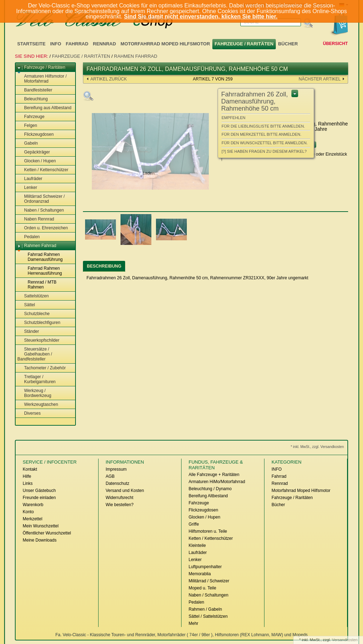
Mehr (193, 623)
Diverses (29, 414)
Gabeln (28, 144)
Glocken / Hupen (37, 161)
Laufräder (30, 179)
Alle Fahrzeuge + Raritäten (214, 475)
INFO (55, 44)
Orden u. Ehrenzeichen (43, 228)
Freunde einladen (39, 498)
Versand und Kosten (125, 491)
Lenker (27, 188)
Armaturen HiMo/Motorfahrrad (217, 482)
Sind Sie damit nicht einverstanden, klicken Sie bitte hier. (201, 16)
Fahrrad (77, 44)
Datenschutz (118, 483)
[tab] (104, 266)
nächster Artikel (320, 79)
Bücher (288, 44)
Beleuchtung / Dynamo (210, 489)
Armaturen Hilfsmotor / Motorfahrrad (42, 79)
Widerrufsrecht (119, 498)
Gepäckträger (34, 152)
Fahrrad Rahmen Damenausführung (42, 257)
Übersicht (335, 44)
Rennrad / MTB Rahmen (39, 285)
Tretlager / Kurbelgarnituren (37, 379)
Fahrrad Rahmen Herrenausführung (41, 271)
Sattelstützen (33, 296)
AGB (110, 476)
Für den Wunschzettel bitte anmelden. (265, 143)
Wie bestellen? (120, 505)
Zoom (88, 96)
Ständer (28, 332)
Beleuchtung (33, 99)
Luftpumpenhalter (205, 567)
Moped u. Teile (202, 588)
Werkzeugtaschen (38, 405)
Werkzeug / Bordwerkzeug (34, 393)
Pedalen (29, 237)
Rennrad (104, 44)
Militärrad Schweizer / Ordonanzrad (41, 199)
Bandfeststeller (35, 90)
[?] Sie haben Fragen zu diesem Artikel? (264, 151)
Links (28, 483)
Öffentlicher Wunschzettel (47, 533)
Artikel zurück (109, 79)
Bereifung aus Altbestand (44, 108)
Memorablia (200, 574)
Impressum (116, 469)
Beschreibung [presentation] (104, 266)
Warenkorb (33, 505)
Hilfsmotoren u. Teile (208, 531)
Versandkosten (345, 640)
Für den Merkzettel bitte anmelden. (261, 134)
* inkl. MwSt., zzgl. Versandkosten (317, 447)
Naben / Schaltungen (41, 211)
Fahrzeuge (31, 117)
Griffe (194, 524)
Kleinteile (197, 545)
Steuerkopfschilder (38, 341)
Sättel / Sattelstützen (208, 616)
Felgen (27, 126)
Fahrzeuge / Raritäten (244, 44)
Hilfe (27, 476)
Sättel (26, 305)
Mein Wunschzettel (41, 526)
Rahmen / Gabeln (205, 609)
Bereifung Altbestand (208, 496)
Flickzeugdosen (35, 135)
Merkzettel (32, 519)
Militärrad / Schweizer (209, 581)
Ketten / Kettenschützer (43, 170)
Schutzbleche (33, 314)
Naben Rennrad (36, 219)
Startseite (32, 44)
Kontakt (30, 469)
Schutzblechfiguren (39, 323)
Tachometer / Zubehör (41, 368)
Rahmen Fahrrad (136, 56)
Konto (28, 512)
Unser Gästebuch (39, 491)
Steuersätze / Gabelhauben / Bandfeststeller (35, 354)
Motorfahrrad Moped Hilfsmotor (165, 44)
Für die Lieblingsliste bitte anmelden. (263, 126)
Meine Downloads (40, 540)
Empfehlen (233, 118)
